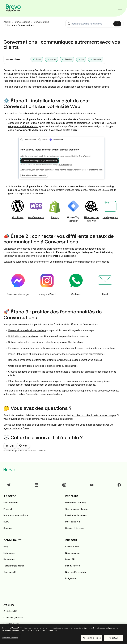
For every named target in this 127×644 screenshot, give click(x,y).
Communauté (10, 572)
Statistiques (22, 354)
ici (71, 419)
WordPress (18, 217)
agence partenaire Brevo (16, 428)
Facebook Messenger (18, 294)
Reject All (113, 638)
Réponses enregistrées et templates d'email (31, 360)
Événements (10, 553)
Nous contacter (73, 553)
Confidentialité (10, 611)
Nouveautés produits (76, 572)
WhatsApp (76, 294)
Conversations (23, 22)
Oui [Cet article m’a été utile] (12, 446)
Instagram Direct (47, 294)
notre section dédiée (98, 87)
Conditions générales (13, 618)
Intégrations (71, 578)
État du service (73, 566)
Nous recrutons (11, 503)
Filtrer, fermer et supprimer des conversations (32, 381)
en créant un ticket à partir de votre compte (94, 415)
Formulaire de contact (19, 348)
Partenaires (9, 559)
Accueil (7, 22)
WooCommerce (36, 217)
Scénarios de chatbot (19, 342)
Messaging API (73, 522)
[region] (63, 634)
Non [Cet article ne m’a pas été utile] (25, 446)
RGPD (6, 522)
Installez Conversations (21, 25)
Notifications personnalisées (23, 336)
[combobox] (94, 24)
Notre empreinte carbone (16, 515)
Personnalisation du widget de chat (26, 330)
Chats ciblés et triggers (20, 366)
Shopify (55, 217)
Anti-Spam (9, 605)
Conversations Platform (77, 509)
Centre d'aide (72, 547)
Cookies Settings (10, 638)
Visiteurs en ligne (41, 354)
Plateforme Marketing (76, 503)
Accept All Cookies (92, 638)
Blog (6, 547)
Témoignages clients (14, 566)
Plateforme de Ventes (76, 515)
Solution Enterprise (75, 528)
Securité (8, 528)
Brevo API (70, 559)
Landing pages (110, 217)
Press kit (8, 509)
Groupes (13, 372)
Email (105, 294)
